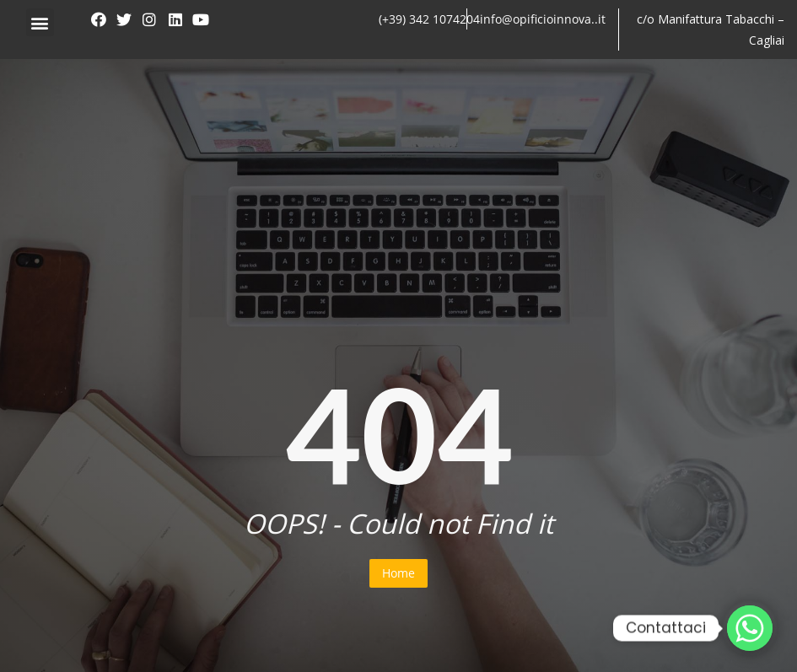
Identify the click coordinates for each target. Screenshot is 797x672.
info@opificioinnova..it (543, 19)
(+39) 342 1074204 (429, 19)
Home (398, 573)
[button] (40, 22)
